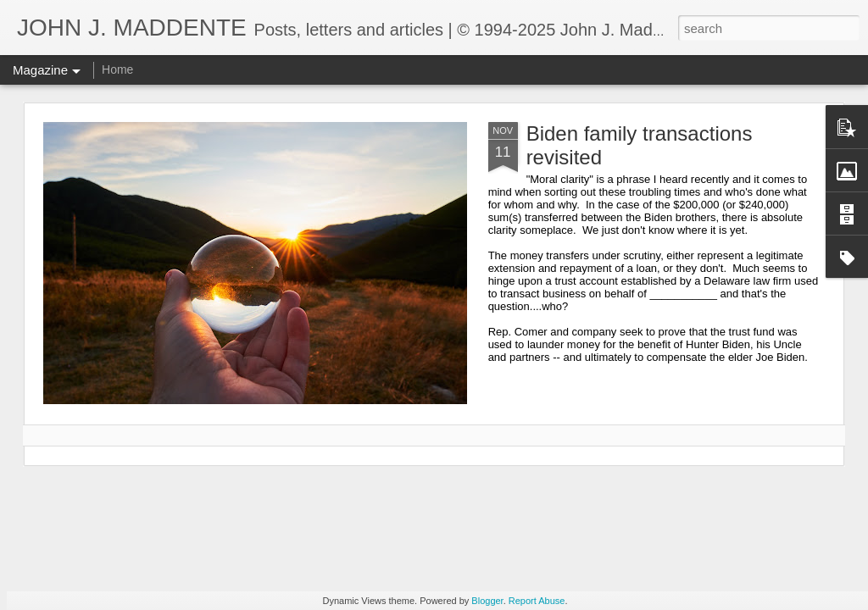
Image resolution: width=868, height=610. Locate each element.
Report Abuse (537, 601)
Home (117, 69)
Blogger (487, 601)
